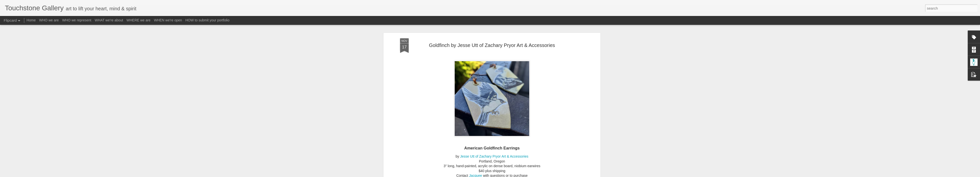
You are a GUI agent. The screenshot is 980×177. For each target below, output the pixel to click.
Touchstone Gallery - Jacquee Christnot (517, 83)
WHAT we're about (109, 20)
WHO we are (49, 20)
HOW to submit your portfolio (208, 20)
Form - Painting (482, 89)
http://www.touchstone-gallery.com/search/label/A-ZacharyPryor (482, 66)
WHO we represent (77, 20)
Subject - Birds (564, 89)
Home (31, 20)
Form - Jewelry (458, 89)
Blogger (505, 174)
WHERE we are (138, 20)
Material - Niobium (537, 89)
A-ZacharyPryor (433, 89)
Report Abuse (520, 174)
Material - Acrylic (509, 89)
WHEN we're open (168, 20)
